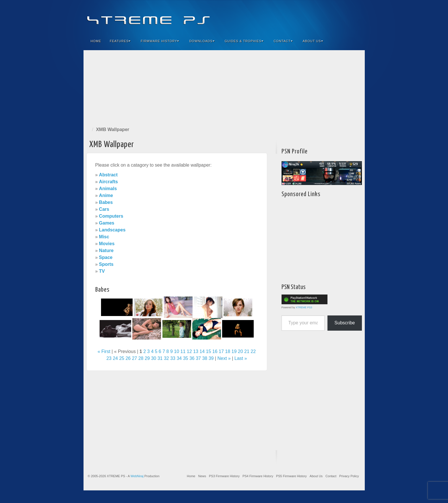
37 (198, 358)
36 (192, 358)
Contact (283, 41)
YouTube (349, 17)
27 (135, 358)
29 (147, 358)
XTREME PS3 (304, 307)
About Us (313, 41)
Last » (241, 358)
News (202, 476)
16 (215, 351)
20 (241, 351)
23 (109, 358)
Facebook (318, 17)
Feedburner (326, 17)
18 (228, 351)
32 (166, 358)
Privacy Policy (349, 476)
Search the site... (357, 41)
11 (183, 351)
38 (205, 358)
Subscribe (345, 323)
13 (196, 351)
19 (234, 351)
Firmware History (160, 41)
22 (253, 351)
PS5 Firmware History (291, 476)
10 (177, 351)
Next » (224, 358)
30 (154, 358)
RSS (357, 17)
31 (160, 358)
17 (221, 351)
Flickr (333, 17)
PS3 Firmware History (224, 476)
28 (141, 358)
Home (96, 41)
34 (179, 358)
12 (189, 351)
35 (186, 358)
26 (128, 358)
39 (211, 358)
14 (202, 351)
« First (104, 351)
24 (115, 358)
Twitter (341, 17)
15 (209, 351)
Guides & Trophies (244, 41)
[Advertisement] (224, 87)
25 (122, 358)
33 (173, 358)
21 (247, 351)
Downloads (202, 41)
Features (120, 41)
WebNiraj (137, 476)
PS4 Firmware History (258, 476)
